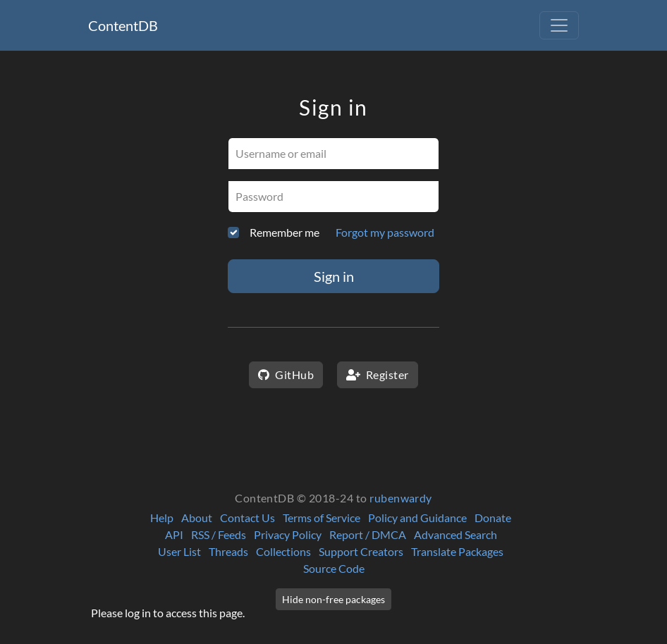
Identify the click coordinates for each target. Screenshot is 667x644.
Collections (283, 551)
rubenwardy (401, 498)
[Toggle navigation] (559, 25)
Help (162, 518)
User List (179, 551)
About (197, 518)
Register (378, 374)
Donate (493, 518)
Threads (228, 551)
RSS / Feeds (219, 534)
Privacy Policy (288, 534)
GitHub (286, 374)
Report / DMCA (368, 534)
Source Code (334, 568)
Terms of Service (322, 518)
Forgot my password (385, 232)
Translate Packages (457, 551)
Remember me (284, 232)
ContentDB (123, 25)
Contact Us (247, 518)
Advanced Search (455, 534)
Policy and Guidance (417, 518)
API (174, 534)
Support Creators (361, 551)
